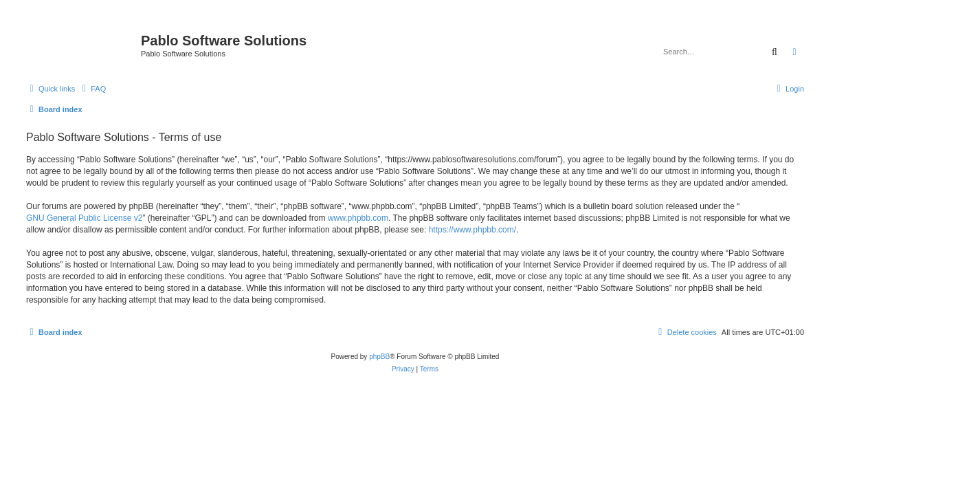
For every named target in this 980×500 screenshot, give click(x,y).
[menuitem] (92, 89)
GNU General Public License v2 (84, 218)
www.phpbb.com (358, 218)
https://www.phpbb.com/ (472, 230)
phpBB (379, 357)
